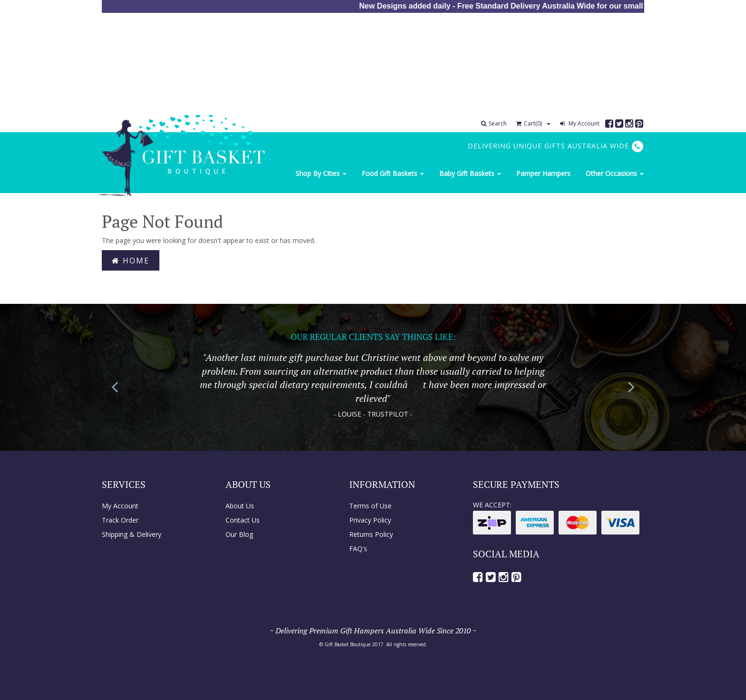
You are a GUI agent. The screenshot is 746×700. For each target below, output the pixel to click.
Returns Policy (371, 534)
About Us (240, 506)
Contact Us (243, 520)
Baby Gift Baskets (470, 173)
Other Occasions (615, 173)
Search (494, 123)
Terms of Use (370, 506)
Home (131, 261)
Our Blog (239, 534)
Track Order (120, 520)
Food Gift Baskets (393, 173)
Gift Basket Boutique (348, 644)
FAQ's (358, 549)
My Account (580, 123)
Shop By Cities (321, 173)
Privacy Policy (370, 520)
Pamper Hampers (543, 173)
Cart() (529, 123)
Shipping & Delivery (132, 534)
